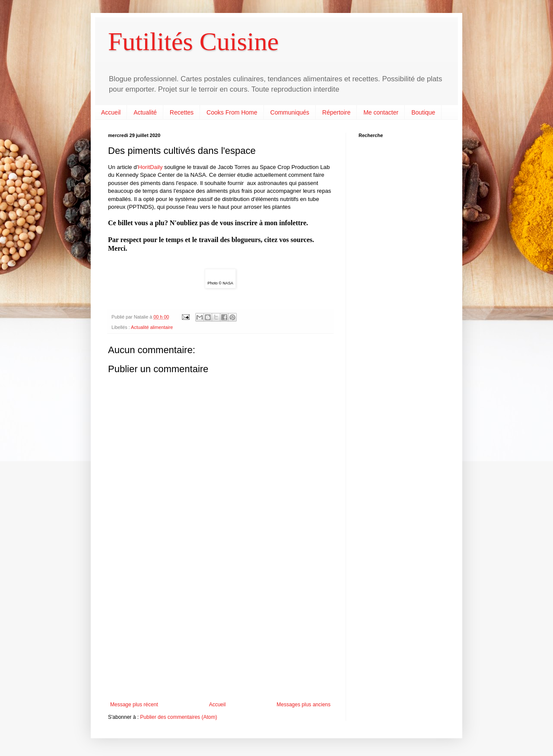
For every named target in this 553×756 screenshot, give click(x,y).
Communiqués (290, 112)
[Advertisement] (220, 630)
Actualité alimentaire (152, 327)
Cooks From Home (232, 112)
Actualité (145, 112)
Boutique (423, 112)
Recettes (182, 112)
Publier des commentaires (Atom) (178, 717)
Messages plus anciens (304, 705)
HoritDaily (150, 167)
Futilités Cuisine (193, 41)
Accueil (111, 112)
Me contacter (381, 112)
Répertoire (336, 112)
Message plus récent (134, 705)
